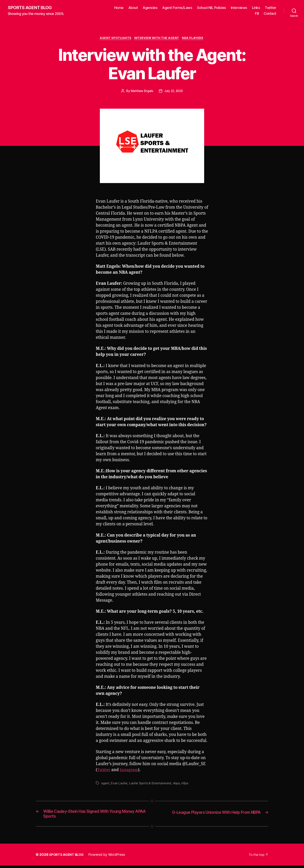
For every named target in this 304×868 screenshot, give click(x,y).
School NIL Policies (212, 8)
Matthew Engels (141, 92)
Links (256, 8)
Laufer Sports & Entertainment (151, 784)
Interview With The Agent (157, 39)
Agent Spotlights (115, 39)
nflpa (187, 784)
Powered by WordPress (109, 857)
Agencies (150, 8)
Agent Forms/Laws (177, 8)
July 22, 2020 (174, 92)
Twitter (271, 8)
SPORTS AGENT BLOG (31, 8)
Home (119, 8)
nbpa (178, 784)
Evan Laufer (119, 784)
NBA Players (195, 39)
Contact (270, 14)
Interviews (239, 8)
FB (257, 14)
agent (105, 784)
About (133, 8)
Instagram (131, 771)
